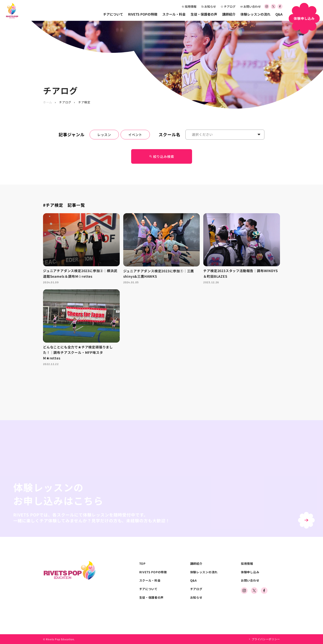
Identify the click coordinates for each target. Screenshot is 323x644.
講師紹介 (229, 14)
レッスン (104, 135)
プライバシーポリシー (266, 639)
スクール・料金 (174, 14)
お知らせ (209, 6)
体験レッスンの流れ (255, 14)
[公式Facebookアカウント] (280, 7)
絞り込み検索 (162, 156)
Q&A (279, 14)
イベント (135, 135)
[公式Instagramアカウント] (267, 7)
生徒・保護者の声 (204, 14)
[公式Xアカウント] (273, 7)
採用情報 (189, 6)
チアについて (113, 14)
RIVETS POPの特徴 (143, 14)
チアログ (228, 6)
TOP (142, 564)
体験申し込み (250, 572)
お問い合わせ (251, 6)
